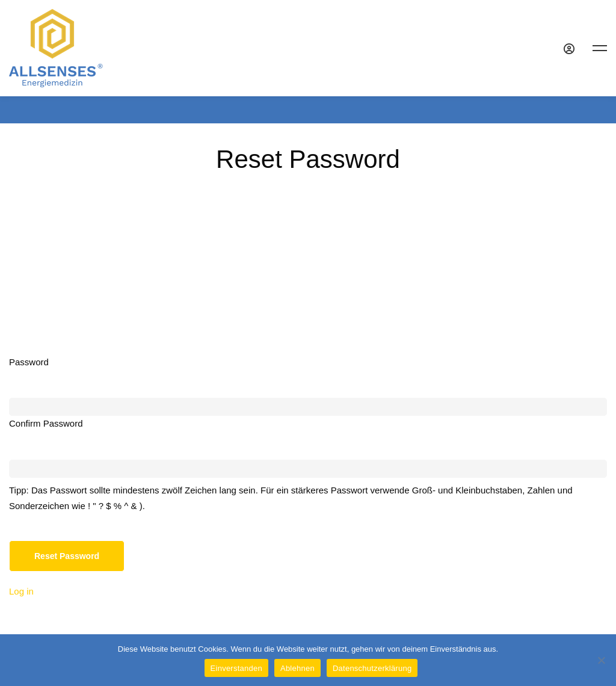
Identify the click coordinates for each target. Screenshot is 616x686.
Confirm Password (46, 423)
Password (29, 362)
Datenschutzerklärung (372, 668)
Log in (21, 591)
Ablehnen (297, 668)
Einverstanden (236, 668)
